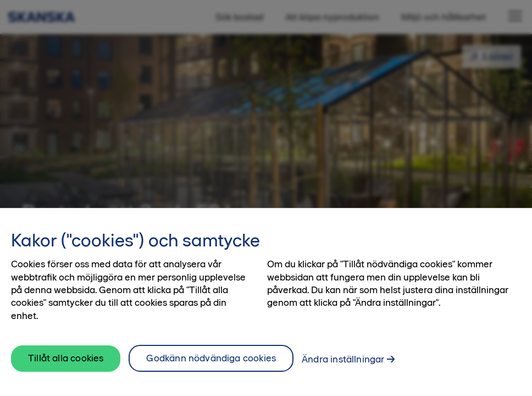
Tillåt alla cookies (66, 363)
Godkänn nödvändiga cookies (211, 362)
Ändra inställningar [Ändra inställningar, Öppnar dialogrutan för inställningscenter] (343, 364)
